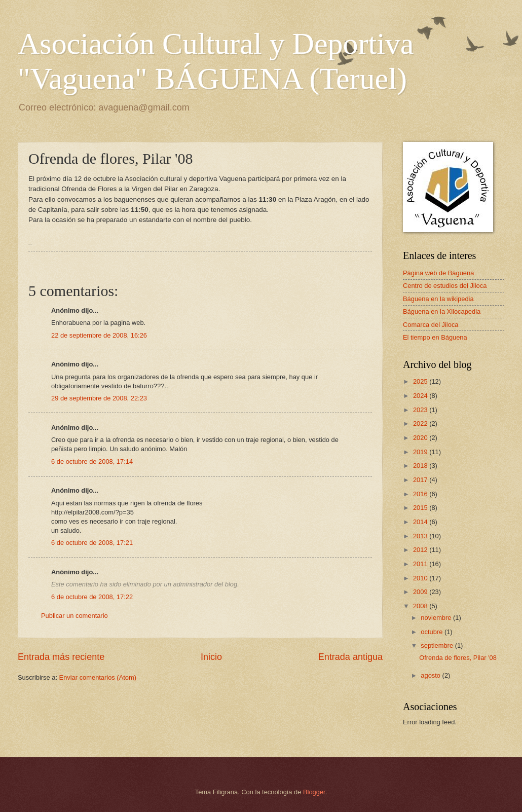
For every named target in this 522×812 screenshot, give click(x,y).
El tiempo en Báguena (435, 337)
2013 (421, 536)
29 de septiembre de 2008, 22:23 (99, 398)
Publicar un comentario (74, 616)
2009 (421, 592)
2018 (421, 466)
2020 (421, 438)
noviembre (437, 618)
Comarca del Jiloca (431, 325)
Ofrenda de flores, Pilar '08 (458, 658)
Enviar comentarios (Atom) (98, 677)
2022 (421, 423)
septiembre (438, 645)
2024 (421, 396)
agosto (431, 675)
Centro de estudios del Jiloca (445, 286)
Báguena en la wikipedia (438, 299)
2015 (421, 508)
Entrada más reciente (61, 657)
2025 (421, 381)
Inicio (211, 657)
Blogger (314, 792)
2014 (421, 522)
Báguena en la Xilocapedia (442, 311)
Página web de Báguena (438, 273)
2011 (421, 564)
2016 (421, 494)
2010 (421, 578)
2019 (421, 452)
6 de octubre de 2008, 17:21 (92, 543)
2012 (421, 550)
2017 (421, 480)
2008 (421, 606)
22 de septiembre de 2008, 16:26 (99, 335)
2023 (421, 410)
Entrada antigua (350, 657)
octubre (433, 632)
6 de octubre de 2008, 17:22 (92, 597)
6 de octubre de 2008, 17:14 (92, 462)
